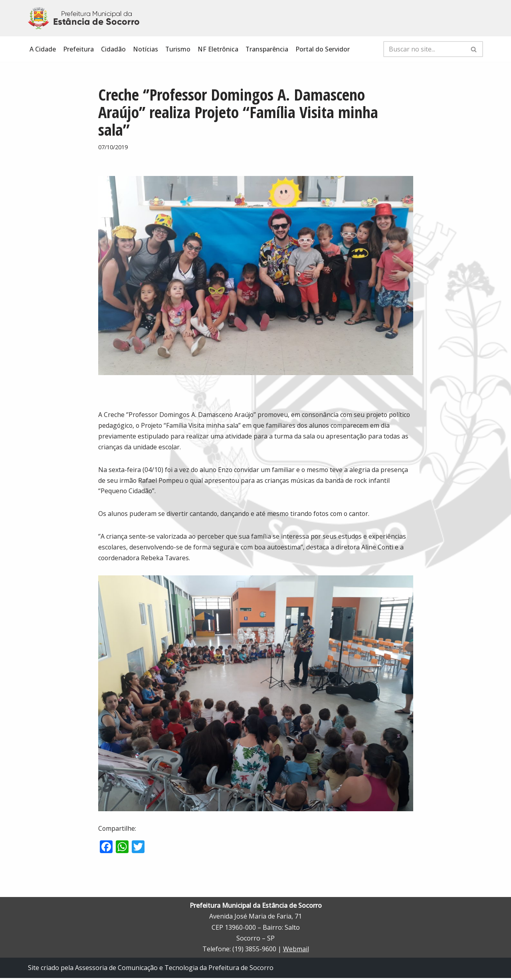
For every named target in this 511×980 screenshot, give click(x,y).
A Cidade (43, 49)
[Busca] (424, 49)
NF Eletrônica (218, 49)
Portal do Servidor (323, 49)
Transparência (267, 49)
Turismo (178, 49)
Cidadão (113, 49)
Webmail (296, 951)
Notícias (146, 49)
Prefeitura (78, 49)
